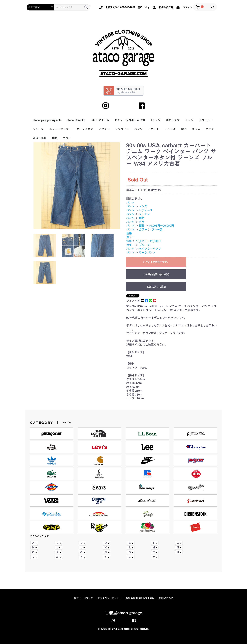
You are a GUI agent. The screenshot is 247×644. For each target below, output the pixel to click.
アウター (104, 129)
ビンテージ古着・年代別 (130, 120)
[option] (77, 186)
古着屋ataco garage (123, 613)
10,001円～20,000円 (161, 226)
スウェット (206, 120)
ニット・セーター (60, 129)
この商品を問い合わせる (156, 274)
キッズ (196, 129)
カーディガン (85, 129)
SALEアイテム (100, 120)
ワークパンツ (147, 253)
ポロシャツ (173, 120)
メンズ (143, 206)
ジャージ (38, 129)
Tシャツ (155, 120)
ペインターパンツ (150, 249)
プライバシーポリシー (109, 598)
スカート (154, 129)
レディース (146, 210)
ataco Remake (76, 120)
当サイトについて (84, 598)
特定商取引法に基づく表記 (140, 598)
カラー (67, 138)
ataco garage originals (47, 120)
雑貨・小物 (40, 138)
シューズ (170, 129)
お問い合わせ (166, 598)
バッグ (210, 129)
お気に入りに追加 (156, 287)
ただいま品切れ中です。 (156, 262)
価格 (55, 138)
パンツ (138, 129)
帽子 (184, 129)
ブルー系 (157, 230)
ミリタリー (122, 129)
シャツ (189, 120)
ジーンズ (144, 214)
